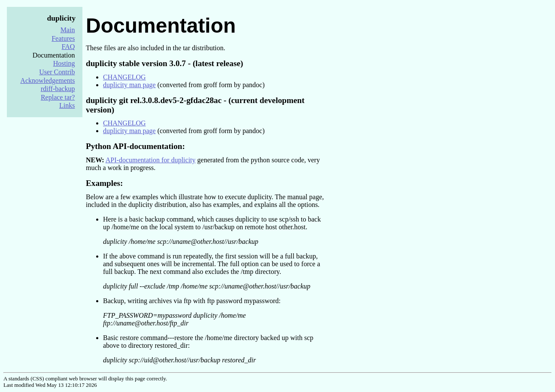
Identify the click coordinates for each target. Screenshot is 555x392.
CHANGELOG (124, 77)
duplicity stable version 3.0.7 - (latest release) (164, 63)
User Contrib (57, 72)
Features (63, 38)
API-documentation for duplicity (151, 160)
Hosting (64, 63)
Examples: (104, 183)
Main (68, 30)
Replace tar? (58, 97)
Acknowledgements (47, 81)
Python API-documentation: (135, 146)
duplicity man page (129, 85)
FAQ (68, 47)
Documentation (161, 26)
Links (67, 105)
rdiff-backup (58, 89)
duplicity (61, 18)
